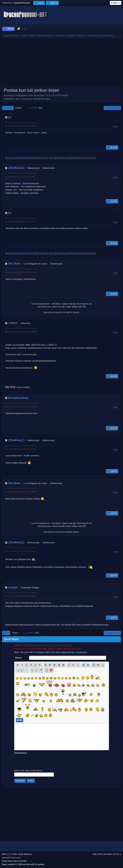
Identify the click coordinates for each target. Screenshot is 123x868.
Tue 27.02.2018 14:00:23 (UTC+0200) (21, 492)
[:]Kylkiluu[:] (16, 168)
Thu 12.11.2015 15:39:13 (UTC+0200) (21, 126)
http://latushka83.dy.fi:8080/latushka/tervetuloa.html (72, 157)
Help (95, 854)
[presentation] (40, 761)
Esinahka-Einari (18, 398)
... (30, 108)
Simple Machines (25, 854)
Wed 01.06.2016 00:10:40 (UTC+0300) (21, 272)
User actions (112, 108)
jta (10, 117)
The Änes (14, 264)
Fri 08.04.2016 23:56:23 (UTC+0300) (20, 177)
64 (32, 108)
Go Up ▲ (117, 854)
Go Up (6, 633)
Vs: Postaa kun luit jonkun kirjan (21, 123)
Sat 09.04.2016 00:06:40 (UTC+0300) (20, 222)
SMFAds (5, 858)
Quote (112, 148)
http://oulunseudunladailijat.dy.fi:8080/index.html (27, 157)
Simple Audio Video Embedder (14, 861)
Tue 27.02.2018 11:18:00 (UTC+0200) (21, 449)
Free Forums (16, 858)
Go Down (8, 108)
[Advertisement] (61, 63)
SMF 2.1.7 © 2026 (9, 854)
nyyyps (13, 587)
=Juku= (13, 323)
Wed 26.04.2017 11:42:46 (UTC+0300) (21, 407)
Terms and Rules (105, 854)
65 (36, 108)
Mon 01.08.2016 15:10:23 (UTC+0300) (21, 332)
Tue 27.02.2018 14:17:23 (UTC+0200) (21, 551)
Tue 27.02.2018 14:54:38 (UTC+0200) (21, 596)
